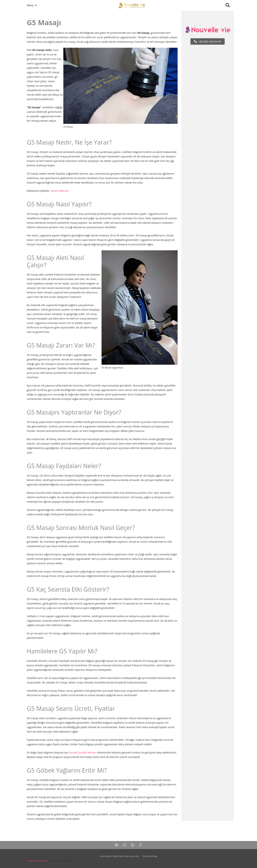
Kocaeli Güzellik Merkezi (83, 752)
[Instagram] (124, 845)
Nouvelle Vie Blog (150, 856)
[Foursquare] (141, 845)
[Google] (133, 845)
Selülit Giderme (60, 191)
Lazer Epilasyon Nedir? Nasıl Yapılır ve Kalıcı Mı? (119, 856)
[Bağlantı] (132, 5)
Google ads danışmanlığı (37, 861)
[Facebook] (116, 845)
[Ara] (228, 5)
